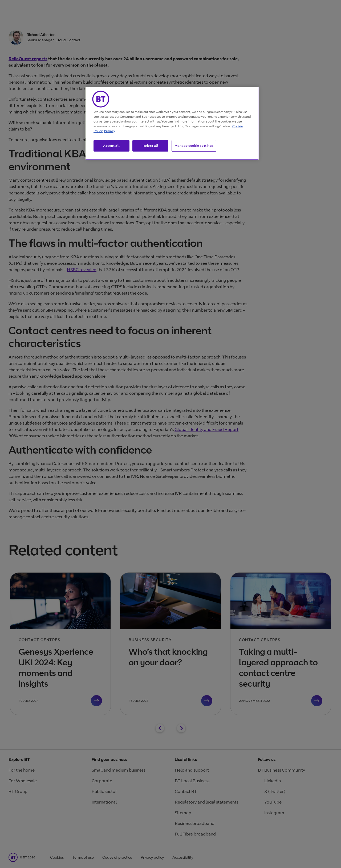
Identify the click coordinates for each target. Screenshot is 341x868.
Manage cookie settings (194, 146)
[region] (172, 123)
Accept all (111, 146)
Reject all (151, 146)
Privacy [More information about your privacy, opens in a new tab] (109, 131)
